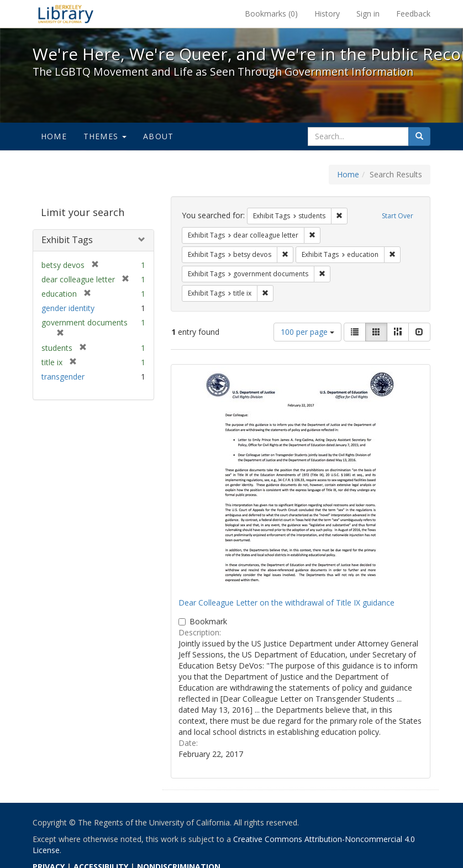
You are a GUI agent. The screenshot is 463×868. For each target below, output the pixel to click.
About (158, 136)
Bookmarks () (271, 14)
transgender (63, 377)
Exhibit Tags (67, 240)
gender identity (68, 308)
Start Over (398, 216)
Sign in (368, 14)
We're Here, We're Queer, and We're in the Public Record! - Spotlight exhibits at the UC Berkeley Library (66, 14)
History (327, 14)
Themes (105, 136)
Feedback (413, 14)
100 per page (307, 332)
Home (54, 136)
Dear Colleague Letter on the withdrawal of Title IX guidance (286, 603)
